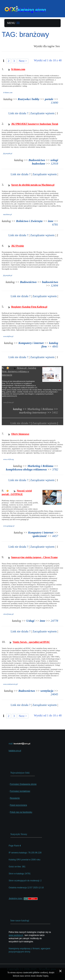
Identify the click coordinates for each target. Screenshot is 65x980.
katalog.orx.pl (15, 751)
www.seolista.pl (16, 935)
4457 (55, 536)
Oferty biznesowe (20, 434)
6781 (55, 225)
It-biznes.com (18, 69)
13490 (55, 103)
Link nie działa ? (18, 113)
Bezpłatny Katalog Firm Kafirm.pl (29, 307)
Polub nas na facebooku (21, 812)
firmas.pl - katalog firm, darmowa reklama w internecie (19, 371)
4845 (55, 346)
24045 (55, 694)
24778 (55, 621)
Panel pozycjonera (18, 805)
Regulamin (15, 798)
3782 (55, 469)
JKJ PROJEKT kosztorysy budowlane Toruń (35, 124)
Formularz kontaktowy (20, 791)
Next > (23, 61)
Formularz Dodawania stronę (23, 784)
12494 (55, 286)
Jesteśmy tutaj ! (16, 898)
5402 (55, 413)
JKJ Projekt (18, 246)
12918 (55, 164)
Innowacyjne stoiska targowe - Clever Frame (34, 557)
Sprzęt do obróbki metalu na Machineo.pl (33, 185)
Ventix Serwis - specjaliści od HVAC (31, 642)
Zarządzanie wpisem (42, 113)
